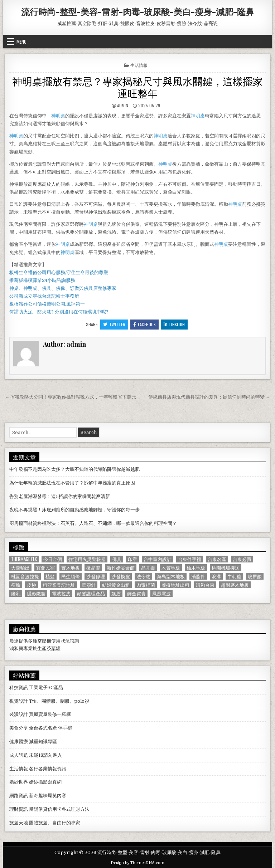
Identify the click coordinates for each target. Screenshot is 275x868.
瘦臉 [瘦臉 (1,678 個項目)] (16, 585)
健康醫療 (19, 742)
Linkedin (174, 324)
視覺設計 (19, 701)
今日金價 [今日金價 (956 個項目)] (53, 559)
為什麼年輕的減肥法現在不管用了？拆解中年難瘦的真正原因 (72, 483)
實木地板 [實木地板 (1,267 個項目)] (71, 568)
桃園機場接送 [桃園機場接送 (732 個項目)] (226, 568)
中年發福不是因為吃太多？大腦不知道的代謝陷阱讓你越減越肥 (74, 469)
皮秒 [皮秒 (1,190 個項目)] (32, 585)
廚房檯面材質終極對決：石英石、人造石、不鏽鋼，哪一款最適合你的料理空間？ (93, 523)
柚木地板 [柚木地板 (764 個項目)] (196, 568)
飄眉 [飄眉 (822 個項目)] (116, 593)
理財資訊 (19, 809)
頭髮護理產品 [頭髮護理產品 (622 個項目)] (91, 593)
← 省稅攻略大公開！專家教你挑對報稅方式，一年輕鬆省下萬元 (70, 397)
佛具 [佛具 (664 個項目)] (117, 559)
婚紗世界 (19, 782)
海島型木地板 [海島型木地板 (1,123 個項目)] (171, 576)
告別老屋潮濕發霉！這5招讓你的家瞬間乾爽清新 (60, 496)
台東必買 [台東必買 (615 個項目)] (242, 559)
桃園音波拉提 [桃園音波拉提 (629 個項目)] (25, 576)
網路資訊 (19, 796)
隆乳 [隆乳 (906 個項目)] (16, 593)
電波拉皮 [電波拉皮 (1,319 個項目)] (61, 593)
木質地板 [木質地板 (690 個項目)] (171, 568)
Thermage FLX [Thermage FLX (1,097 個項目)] (24, 559)
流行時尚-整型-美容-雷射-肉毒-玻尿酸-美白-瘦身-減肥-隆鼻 (138, 11)
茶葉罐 (54, 648)
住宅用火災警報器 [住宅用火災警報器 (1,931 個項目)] (87, 559)
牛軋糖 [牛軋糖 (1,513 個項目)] (234, 576)
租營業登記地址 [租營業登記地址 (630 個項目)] (59, 585)
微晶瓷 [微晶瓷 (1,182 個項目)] (93, 568)
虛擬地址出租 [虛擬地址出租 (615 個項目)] (175, 585)
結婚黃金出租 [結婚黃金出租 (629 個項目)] (116, 585)
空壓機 (44, 641)
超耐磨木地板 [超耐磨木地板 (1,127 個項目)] (235, 585)
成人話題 (19, 755)
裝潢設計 (19, 714)
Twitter (114, 324)
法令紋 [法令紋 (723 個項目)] (143, 576)
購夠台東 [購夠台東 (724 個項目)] (205, 585)
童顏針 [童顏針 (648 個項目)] (89, 585)
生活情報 (139, 65)
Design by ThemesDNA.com (137, 863)
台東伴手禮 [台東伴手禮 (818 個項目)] (190, 559)
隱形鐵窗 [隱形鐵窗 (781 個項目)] (36, 593)
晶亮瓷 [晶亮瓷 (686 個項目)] (148, 568)
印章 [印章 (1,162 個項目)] (132, 559)
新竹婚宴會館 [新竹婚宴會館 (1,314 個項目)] (121, 568)
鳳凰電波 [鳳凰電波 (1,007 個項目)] (161, 593)
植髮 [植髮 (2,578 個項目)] (50, 576)
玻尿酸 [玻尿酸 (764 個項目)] (255, 576)
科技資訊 (19, 687)
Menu (21, 42)
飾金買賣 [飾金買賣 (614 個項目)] (136, 593)
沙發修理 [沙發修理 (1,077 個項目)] (96, 576)
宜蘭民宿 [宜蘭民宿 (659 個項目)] (45, 568)
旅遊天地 (19, 823)
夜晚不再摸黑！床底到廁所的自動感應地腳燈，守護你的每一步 (74, 510)
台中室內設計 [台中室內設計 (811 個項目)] (158, 559)
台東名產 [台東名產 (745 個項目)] (217, 559)
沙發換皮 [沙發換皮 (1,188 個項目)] (121, 576)
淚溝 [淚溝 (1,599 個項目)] (216, 576)
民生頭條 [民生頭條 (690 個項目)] (71, 576)
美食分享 (19, 728)
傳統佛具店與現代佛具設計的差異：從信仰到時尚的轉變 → (209, 397)
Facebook (144, 324)
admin (123, 105)
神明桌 (58, 116)
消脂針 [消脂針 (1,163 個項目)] (198, 576)
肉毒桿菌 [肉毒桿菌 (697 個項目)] (146, 585)
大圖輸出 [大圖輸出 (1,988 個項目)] (20, 568)
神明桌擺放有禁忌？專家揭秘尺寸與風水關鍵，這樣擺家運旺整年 (137, 87)
